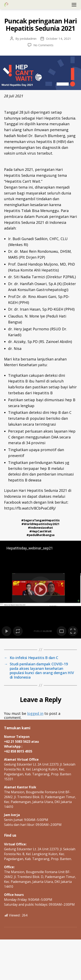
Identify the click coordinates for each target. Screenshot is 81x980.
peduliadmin (28, 38)
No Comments (43, 45)
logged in (35, 713)
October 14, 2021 (59, 38)
